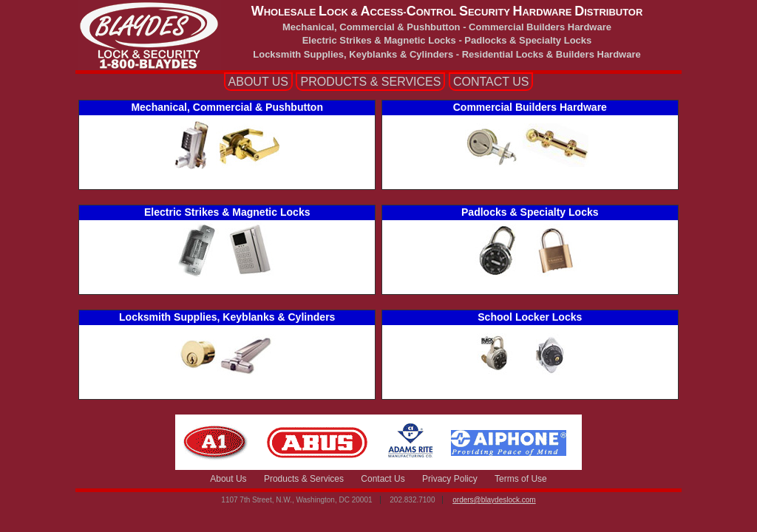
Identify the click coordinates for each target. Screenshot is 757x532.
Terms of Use (521, 479)
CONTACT (491, 82)
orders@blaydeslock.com (494, 500)
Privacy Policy (450, 479)
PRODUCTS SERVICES (370, 82)
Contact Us (383, 479)
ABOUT (259, 82)
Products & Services (304, 479)
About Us (228, 479)
